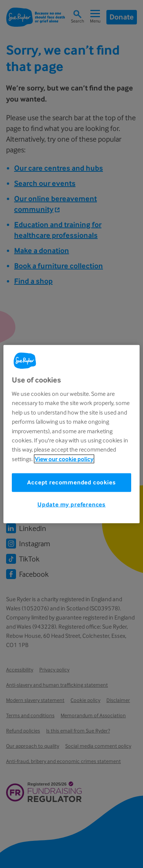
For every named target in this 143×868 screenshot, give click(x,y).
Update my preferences (71, 504)
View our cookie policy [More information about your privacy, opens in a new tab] (64, 459)
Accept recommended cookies (71, 482)
